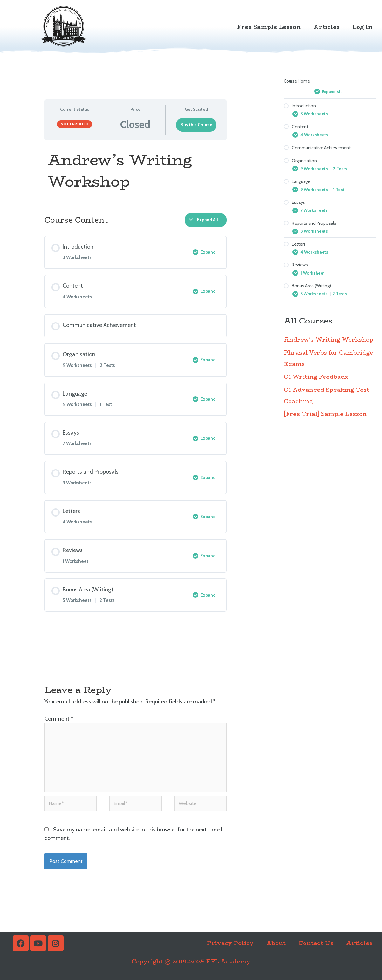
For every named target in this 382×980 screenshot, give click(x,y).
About (276, 943)
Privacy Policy (230, 943)
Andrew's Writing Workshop (329, 348)
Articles (327, 27)
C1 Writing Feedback (316, 385)
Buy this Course (196, 125)
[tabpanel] (136, 174)
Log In (362, 27)
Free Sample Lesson (269, 27)
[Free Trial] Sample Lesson (325, 422)
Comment (59, 719)
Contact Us (316, 943)
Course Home (297, 81)
